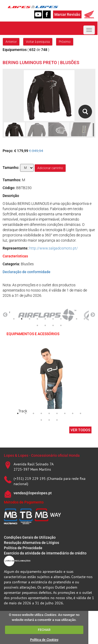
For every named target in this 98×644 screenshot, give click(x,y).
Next (93, 315)
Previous (5, 315)
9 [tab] (77, 319)
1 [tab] (14, 319)
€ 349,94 (36, 151)
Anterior (11, 42)
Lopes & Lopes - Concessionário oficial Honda (42, 455)
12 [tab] (45, 325)
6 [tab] (53, 319)
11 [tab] (37, 325)
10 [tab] (84, 319)
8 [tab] (69, 319)
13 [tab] (53, 325)
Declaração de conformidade (27, 272)
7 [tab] (61, 319)
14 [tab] (61, 325)
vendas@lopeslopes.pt (33, 493)
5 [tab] (45, 319)
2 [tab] (22, 319)
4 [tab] (37, 319)
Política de (44, 640)
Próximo (65, 42)
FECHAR (44, 630)
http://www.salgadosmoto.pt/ (54, 248)
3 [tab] (30, 319)
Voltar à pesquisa (38, 42)
